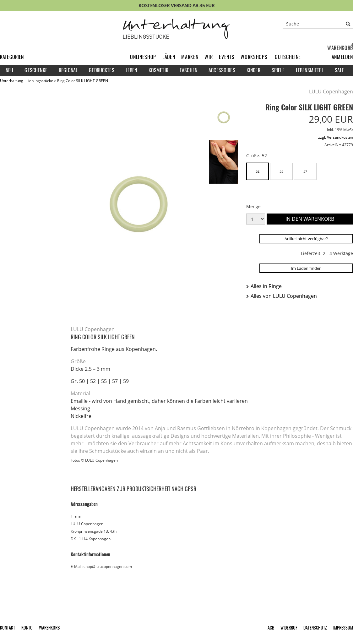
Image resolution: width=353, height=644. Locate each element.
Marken (190, 57)
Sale (339, 70)
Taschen (188, 70)
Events (227, 57)
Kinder (253, 70)
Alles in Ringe (266, 286)
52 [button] (258, 171)
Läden (169, 57)
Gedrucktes (102, 70)
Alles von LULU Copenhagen (284, 296)
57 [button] (305, 171)
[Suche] (318, 24)
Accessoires (222, 70)
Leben (131, 70)
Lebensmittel (310, 70)
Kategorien (12, 57)
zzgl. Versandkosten (336, 137)
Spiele (278, 70)
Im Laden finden (306, 268)
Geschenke (36, 70)
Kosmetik (158, 70)
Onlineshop (143, 57)
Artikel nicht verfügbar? (306, 239)
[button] (342, 57)
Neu (9, 70)
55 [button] (281, 171)
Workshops (254, 57)
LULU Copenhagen (331, 92)
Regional (68, 70)
